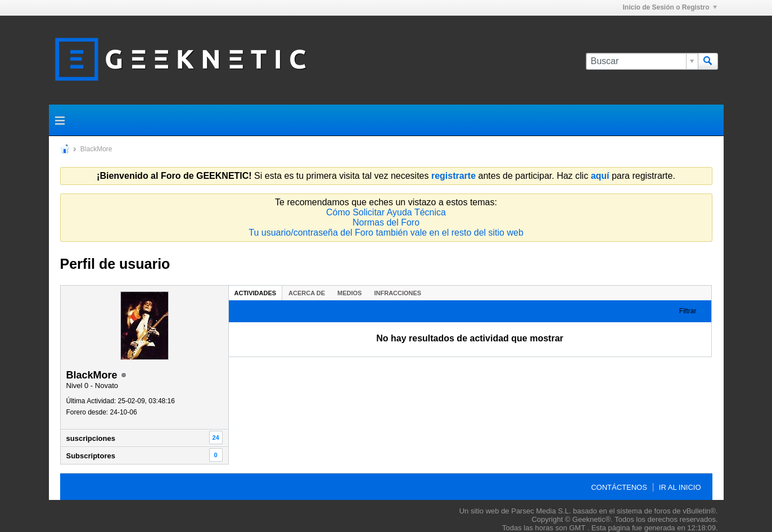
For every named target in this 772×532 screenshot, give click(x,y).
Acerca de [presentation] (307, 293)
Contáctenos (619, 487)
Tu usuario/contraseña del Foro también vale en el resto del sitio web (386, 233)
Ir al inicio (680, 487)
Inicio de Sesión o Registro (669, 7)
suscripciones (91, 438)
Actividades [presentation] (256, 293)
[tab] (256, 293)
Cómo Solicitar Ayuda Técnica (386, 212)
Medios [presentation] (349, 293)
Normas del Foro (386, 222)
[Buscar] (642, 61)
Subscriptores (91, 456)
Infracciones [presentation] (398, 293)
